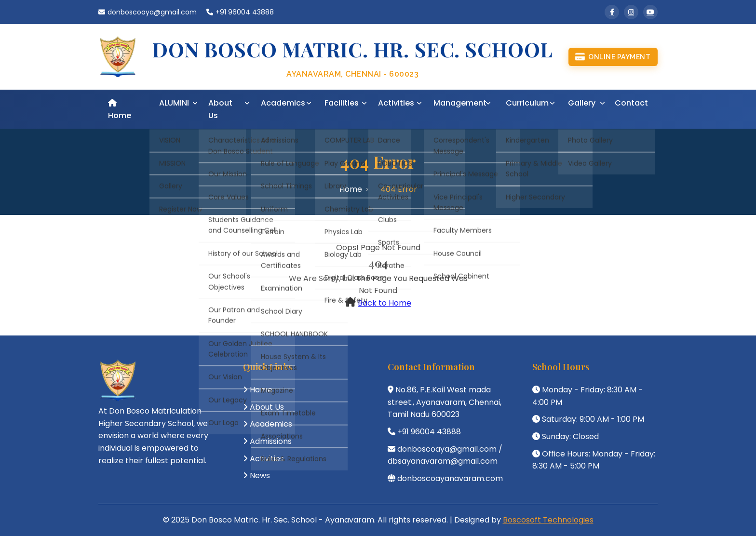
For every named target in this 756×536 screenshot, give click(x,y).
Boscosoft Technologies (548, 520)
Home (120, 110)
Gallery (582, 103)
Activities (396, 103)
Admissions (271, 441)
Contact (631, 103)
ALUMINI (174, 103)
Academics (283, 103)
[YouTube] (650, 12)
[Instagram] (631, 12)
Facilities (342, 103)
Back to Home (385, 303)
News (260, 476)
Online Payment (613, 57)
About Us (220, 109)
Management (460, 103)
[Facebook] (612, 12)
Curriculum (527, 103)
